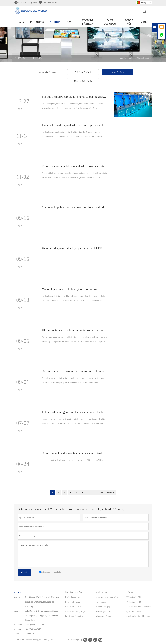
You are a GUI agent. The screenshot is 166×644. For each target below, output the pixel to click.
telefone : (18, 629)
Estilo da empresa (73, 597)
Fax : (17, 634)
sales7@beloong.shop (28, 3)
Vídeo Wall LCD (134, 597)
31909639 (29, 634)
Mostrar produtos (103, 611)
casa (21, 22)
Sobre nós (129, 22)
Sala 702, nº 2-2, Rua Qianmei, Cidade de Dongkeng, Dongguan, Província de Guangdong (42, 616)
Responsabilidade (73, 602)
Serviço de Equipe (104, 607)
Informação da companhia (107, 597)
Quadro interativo (134, 611)
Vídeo (145, 22)
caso (70, 22)
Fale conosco (110, 22)
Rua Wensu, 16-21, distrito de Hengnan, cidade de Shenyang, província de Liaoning (42, 602)
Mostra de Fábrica (73, 607)
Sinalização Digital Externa (138, 616)
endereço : (19, 597)
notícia (55, 22)
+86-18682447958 (51, 3)
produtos (37, 22)
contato (19, 592)
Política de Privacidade (75, 616)
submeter (24, 572)
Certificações (101, 602)
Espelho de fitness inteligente (139, 607)
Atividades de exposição (76, 611)
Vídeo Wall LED (134, 602)
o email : (18, 625)
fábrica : (18, 611)
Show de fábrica (88, 22)
